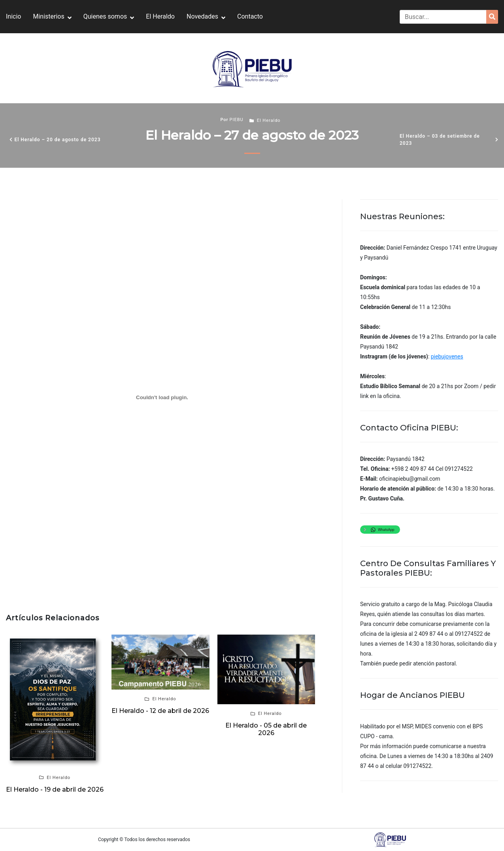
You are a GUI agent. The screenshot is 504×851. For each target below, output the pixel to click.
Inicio (13, 16)
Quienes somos (105, 16)
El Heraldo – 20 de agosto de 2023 (57, 140)
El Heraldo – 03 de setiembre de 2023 (440, 140)
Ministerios (48, 16)
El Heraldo (160, 16)
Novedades (202, 16)
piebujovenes (447, 356)
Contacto (250, 16)
